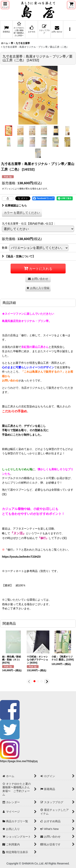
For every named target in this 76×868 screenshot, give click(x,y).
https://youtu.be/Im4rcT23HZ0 (21, 557)
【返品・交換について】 (19, 256)
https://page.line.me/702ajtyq (19, 761)
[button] (5, 5)
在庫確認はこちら (14, 205)
